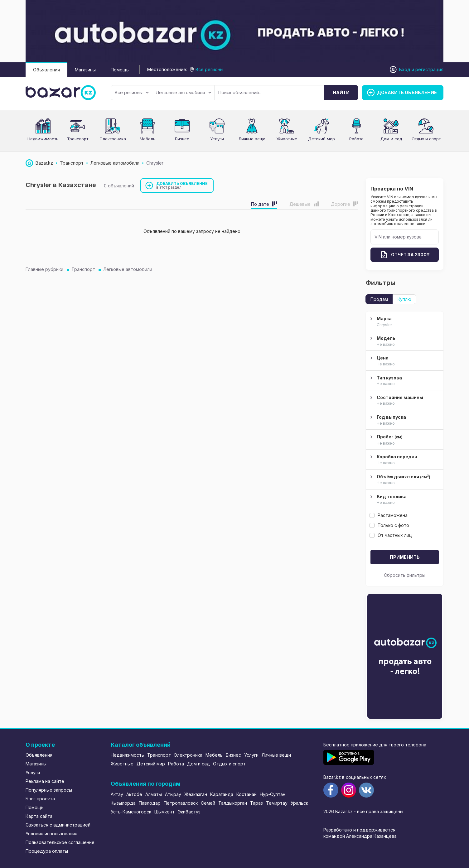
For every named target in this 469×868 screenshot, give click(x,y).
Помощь (120, 70)
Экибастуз (189, 812)
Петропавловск (181, 803)
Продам (379, 299)
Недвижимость (43, 139)
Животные (287, 139)
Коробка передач (404, 460)
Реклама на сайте (45, 781)
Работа (356, 139)
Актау (117, 794)
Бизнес (182, 139)
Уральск (299, 803)
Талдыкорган (233, 803)
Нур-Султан (273, 794)
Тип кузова (404, 381)
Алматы (154, 794)
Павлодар (150, 803)
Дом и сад (391, 139)
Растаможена (389, 515)
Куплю (404, 299)
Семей (208, 803)
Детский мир (322, 139)
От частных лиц (391, 535)
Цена (404, 361)
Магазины (85, 70)
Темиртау (277, 803)
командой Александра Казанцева (360, 836)
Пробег (404, 440)
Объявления (46, 70)
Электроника (113, 139)
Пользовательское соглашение (60, 842)
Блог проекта (40, 799)
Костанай (247, 794)
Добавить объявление (182, 185)
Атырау (173, 794)
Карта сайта (39, 816)
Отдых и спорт (426, 139)
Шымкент (164, 812)
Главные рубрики (44, 269)
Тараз (256, 803)
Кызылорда (123, 803)
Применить (405, 557)
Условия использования (51, 834)
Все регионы (132, 92)
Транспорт (78, 139)
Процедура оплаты (47, 851)
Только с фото (389, 525)
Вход (405, 69)
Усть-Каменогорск (131, 812)
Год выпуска (404, 420)
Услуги (217, 139)
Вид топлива (404, 500)
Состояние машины (404, 401)
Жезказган (196, 794)
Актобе (134, 794)
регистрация (429, 69)
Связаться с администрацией (58, 825)
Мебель (147, 139)
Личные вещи (252, 139)
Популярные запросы (49, 790)
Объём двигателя (404, 480)
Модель (404, 341)
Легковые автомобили (184, 92)
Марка (404, 322)
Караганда (222, 794)
